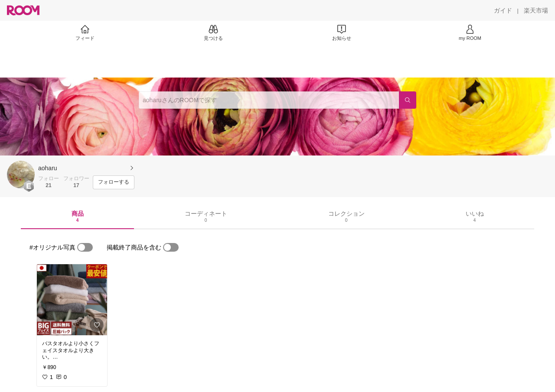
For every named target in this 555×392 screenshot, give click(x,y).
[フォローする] (114, 182)
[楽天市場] (536, 10)
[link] (72, 300)
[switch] (85, 247)
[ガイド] (503, 10)
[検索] (408, 100)
